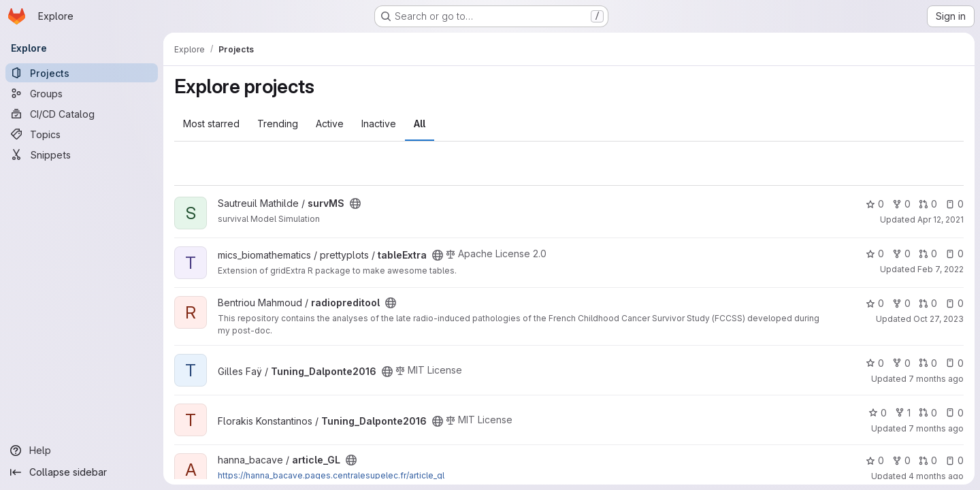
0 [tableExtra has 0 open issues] (954, 254)
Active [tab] (330, 124)
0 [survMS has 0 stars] (875, 204)
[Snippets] (82, 154)
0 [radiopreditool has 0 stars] (875, 303)
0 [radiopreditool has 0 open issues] (954, 303)
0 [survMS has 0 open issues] (954, 204)
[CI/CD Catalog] (82, 114)
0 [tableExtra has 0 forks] (901, 254)
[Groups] (82, 93)
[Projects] (82, 73)
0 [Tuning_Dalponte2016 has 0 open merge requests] (928, 363)
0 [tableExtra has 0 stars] (875, 254)
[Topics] (82, 134)
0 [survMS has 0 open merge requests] (928, 204)
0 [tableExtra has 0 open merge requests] (928, 254)
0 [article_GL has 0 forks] (901, 460)
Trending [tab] (278, 124)
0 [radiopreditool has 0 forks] (901, 303)
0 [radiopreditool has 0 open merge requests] (928, 303)
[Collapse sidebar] (82, 472)
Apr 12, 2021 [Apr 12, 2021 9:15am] (941, 219)
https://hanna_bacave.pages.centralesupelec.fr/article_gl (331, 475)
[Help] (82, 451)
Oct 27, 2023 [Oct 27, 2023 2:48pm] (938, 319)
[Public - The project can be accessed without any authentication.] (355, 203)
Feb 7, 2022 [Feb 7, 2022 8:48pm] (941, 269)
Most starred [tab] (211, 124)
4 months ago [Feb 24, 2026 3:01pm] (936, 476)
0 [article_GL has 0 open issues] (954, 460)
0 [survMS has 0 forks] (901, 204)
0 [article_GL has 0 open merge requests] (928, 460)
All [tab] (420, 124)
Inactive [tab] (379, 124)
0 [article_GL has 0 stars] (875, 460)
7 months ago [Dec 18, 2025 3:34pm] (936, 379)
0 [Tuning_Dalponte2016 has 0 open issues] (954, 363)
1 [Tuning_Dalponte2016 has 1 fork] (903, 413)
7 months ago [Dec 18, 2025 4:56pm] (936, 428)
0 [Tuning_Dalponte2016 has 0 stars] (875, 363)
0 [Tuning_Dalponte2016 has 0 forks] (901, 363)
